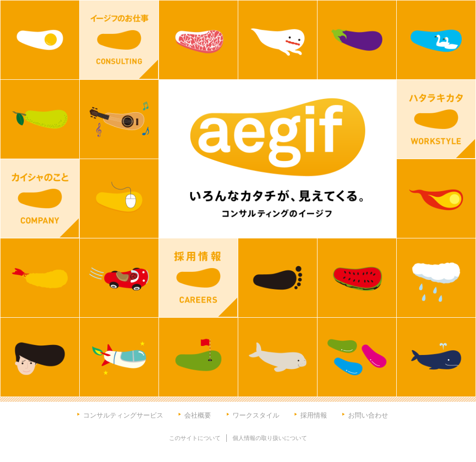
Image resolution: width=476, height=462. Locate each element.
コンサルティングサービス (123, 415)
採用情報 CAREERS (198, 278)
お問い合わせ (368, 415)
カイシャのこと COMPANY (40, 199)
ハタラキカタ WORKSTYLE (436, 119)
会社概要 (198, 415)
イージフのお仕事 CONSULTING (119, 40)
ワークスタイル (256, 415)
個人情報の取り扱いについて (270, 438)
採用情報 (314, 415)
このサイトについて (195, 438)
